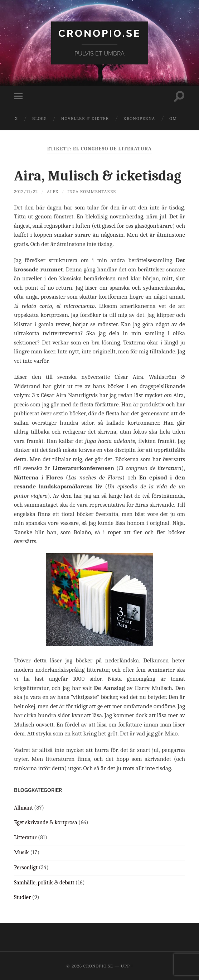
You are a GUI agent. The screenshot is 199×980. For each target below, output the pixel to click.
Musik (21, 853)
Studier (22, 897)
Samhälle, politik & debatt (44, 883)
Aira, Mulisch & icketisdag (98, 176)
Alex (53, 191)
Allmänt (23, 808)
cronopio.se (100, 33)
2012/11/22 (26, 191)
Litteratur (25, 837)
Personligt (26, 868)
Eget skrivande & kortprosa (46, 822)
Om (173, 118)
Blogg (40, 118)
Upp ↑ (127, 966)
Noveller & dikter (85, 118)
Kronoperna (139, 118)
